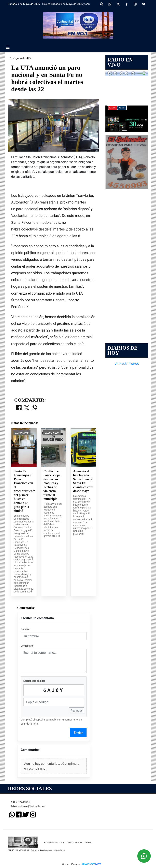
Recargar (76, 711)
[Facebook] (127, 4)
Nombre (25, 629)
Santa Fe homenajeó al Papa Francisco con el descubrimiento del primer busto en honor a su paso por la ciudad (24, 491)
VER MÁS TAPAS (127, 364)
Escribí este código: (34, 681)
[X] (118, 4)
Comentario (27, 646)
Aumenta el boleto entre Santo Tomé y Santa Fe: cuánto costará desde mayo (83, 481)
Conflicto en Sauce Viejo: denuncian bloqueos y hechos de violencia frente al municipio (52, 485)
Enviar (78, 733)
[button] (102, 4)
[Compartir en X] (27, 408)
